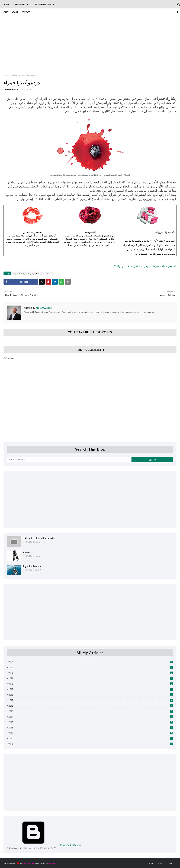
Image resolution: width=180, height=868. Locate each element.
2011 (91, 733)
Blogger (52, 863)
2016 (91, 706)
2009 (91, 744)
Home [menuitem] (6, 4)
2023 (91, 667)
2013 (91, 722)
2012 (91, 728)
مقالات (14, 75)
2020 (91, 684)
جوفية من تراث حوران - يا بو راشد (39, 538)
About (15, 12)
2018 (91, 695)
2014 (91, 717)
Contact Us (172, 863)
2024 (91, 662)
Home (5, 12)
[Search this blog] (69, 460)
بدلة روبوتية (29, 552)
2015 (91, 711)
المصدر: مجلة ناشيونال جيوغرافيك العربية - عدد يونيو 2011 (145, 266)
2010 (91, 738)
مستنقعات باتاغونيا (32, 566)
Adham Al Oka (11, 90)
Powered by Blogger (44, 845)
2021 (91, 678)
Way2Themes (28, 863)
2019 (91, 689)
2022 (91, 673)
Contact (26, 12)
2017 (91, 700)
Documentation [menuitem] (43, 4)
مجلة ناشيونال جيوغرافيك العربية (28, 273)
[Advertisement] (90, 42)
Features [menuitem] (20, 4)
